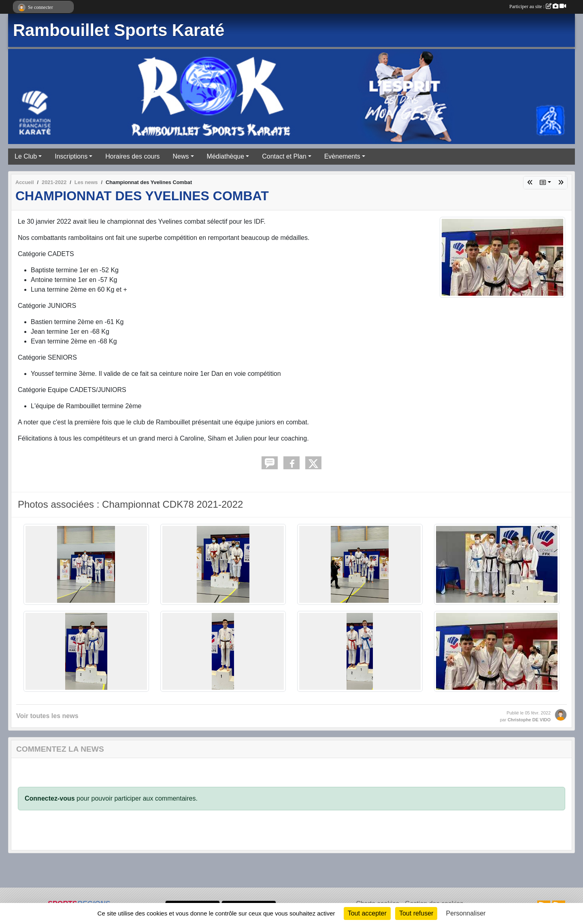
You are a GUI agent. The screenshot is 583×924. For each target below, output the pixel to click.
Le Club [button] (26, 156)
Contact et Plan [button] (284, 156)
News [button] (181, 156)
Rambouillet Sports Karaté (119, 30)
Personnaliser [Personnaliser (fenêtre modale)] (466, 913)
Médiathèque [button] (226, 156)
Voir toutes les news (47, 716)
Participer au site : (538, 6)
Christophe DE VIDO (529, 720)
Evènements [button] (342, 156)
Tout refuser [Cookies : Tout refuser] (416, 913)
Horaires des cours (132, 156)
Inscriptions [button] (71, 156)
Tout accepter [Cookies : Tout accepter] (367, 913)
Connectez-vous (50, 798)
